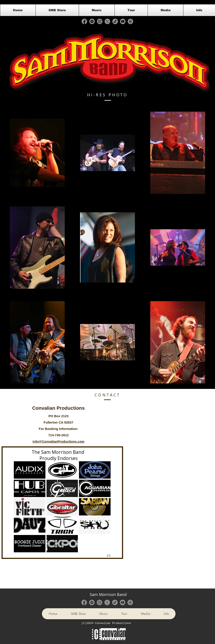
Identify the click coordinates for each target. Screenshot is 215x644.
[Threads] (130, 21)
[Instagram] (100, 21)
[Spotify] (92, 21)
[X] (107, 21)
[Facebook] (84, 21)
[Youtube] (123, 21)
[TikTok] (115, 21)
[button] (30, 470)
